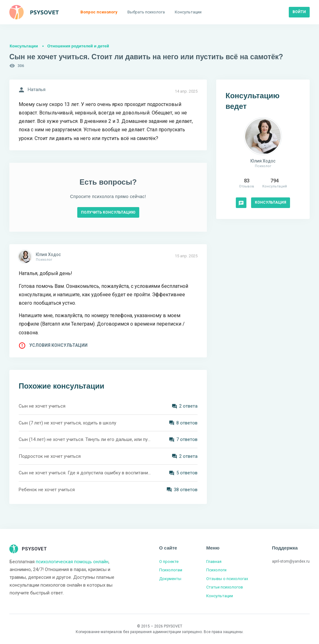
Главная (214, 562)
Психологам (171, 570)
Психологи (216, 570)
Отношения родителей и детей (78, 46)
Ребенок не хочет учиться (47, 490)
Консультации (24, 46)
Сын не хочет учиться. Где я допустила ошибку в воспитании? (85, 473)
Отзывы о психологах (227, 579)
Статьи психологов (225, 587)
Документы (170, 579)
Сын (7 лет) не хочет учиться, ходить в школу (67, 423)
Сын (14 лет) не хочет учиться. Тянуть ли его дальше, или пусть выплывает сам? (85, 439)
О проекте (169, 562)
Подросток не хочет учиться (50, 456)
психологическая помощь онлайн (72, 562)
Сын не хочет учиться (42, 406)
